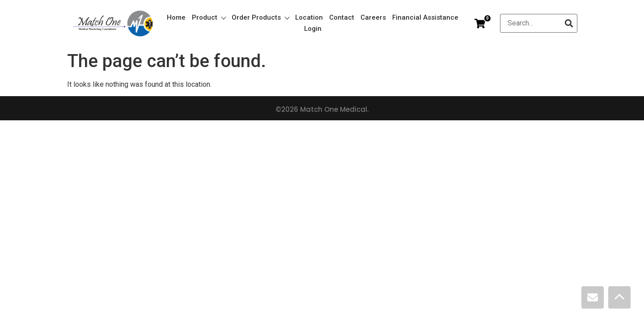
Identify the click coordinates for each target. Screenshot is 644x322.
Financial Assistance (425, 18)
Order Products (260, 18)
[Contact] (593, 297)
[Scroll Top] (619, 297)
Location (309, 18)
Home (176, 18)
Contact (342, 18)
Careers (373, 18)
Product (209, 18)
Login (313, 29)
